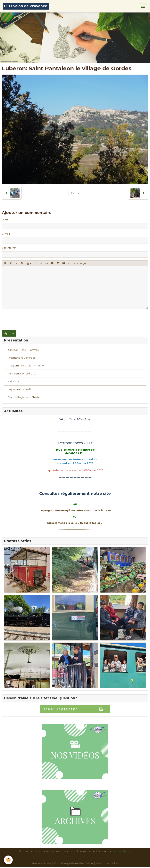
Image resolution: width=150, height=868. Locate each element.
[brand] (26, 6)
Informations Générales (22, 358)
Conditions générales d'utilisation (74, 863)
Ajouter (9, 333)
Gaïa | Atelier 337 (122, 852)
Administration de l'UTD (22, 374)
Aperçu (80, 263)
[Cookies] (8, 860)
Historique (14, 381)
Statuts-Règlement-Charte (24, 397)
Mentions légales (41, 863)
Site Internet (9, 248)
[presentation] (32, 320)
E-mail (6, 234)
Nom (5, 220)
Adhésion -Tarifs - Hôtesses (23, 350)
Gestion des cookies (107, 863)
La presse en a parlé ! (20, 389)
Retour (75, 193)
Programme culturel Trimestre (26, 366)
